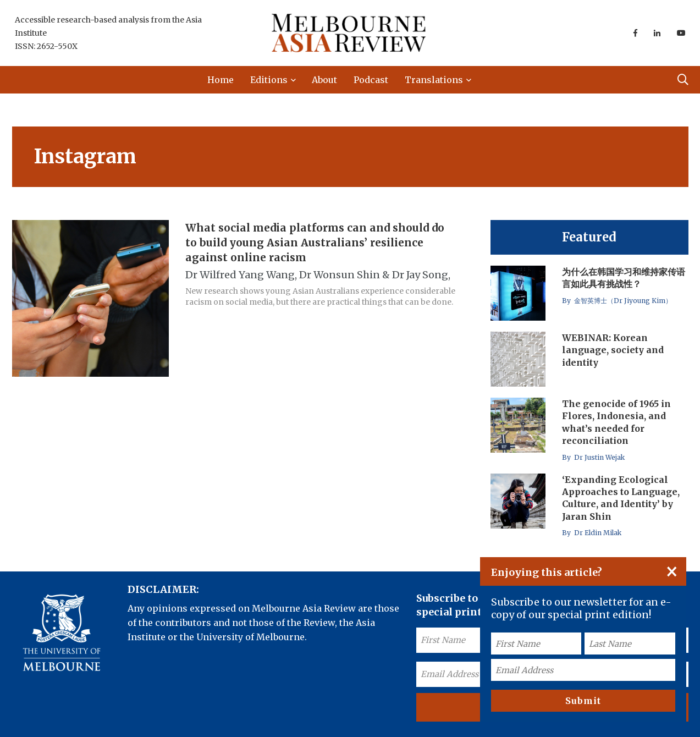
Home (221, 80)
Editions (269, 80)
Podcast (371, 80)
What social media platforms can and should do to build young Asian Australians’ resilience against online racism (315, 243)
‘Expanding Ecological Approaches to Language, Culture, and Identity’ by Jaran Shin (621, 498)
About (324, 80)
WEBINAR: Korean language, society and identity (613, 350)
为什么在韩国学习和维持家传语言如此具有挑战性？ (624, 278)
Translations (434, 80)
